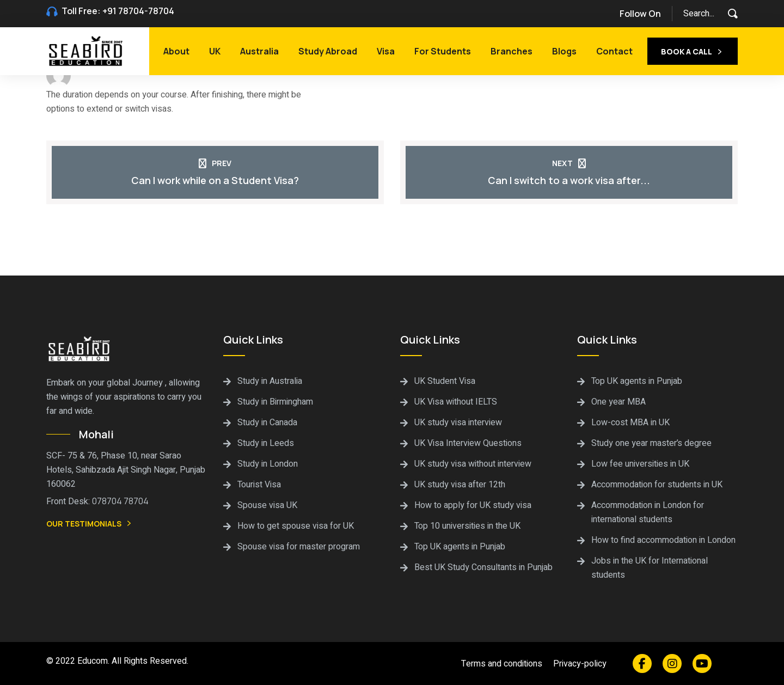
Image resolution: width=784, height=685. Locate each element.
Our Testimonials (90, 524)
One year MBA (618, 402)
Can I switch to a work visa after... (569, 180)
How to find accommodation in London (663, 540)
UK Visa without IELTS (456, 402)
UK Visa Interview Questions (468, 443)
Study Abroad (328, 51)
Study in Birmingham (275, 402)
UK (215, 51)
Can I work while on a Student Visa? (215, 180)
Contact (614, 51)
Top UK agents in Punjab (460, 547)
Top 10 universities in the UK (467, 526)
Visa (386, 51)
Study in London (268, 464)
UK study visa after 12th (460, 485)
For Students (443, 51)
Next (569, 163)
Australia (259, 51)
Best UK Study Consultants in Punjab (483, 567)
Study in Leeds (266, 443)
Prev (215, 163)
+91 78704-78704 (138, 11)
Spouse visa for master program (299, 547)
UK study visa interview (458, 423)
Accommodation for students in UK (657, 485)
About (176, 51)
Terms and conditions (502, 664)
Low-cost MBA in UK (630, 423)
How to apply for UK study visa (473, 505)
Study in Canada (267, 423)
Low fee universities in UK (640, 464)
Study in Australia (270, 381)
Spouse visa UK (267, 505)
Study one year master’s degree (651, 443)
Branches (512, 51)
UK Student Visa (445, 381)
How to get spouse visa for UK (296, 526)
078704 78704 (120, 501)
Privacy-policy (580, 664)
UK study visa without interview (473, 464)
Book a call (693, 53)
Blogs (564, 51)
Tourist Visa (259, 485)
